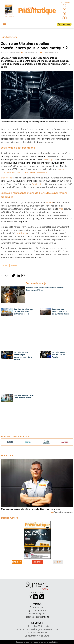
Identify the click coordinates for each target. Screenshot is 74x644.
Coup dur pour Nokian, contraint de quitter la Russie (61, 311)
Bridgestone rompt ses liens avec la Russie (24, 397)
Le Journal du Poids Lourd (37, 636)
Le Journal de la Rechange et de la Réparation (37, 629)
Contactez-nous (37, 607)
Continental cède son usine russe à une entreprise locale (23, 311)
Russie (4, 266)
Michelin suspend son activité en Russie (60, 355)
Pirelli (61, 209)
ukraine (14, 266)
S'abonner (37, 562)
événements (65, 3)
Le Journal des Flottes (37, 633)
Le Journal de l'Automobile (37, 626)
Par (31, 53)
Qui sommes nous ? (37, 610)
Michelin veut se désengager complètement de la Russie (23, 356)
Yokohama (22, 233)
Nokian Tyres (49, 160)
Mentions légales (37, 614)
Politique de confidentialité (37, 617)
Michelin (49, 202)
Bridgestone (6, 178)
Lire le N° (17, 562)
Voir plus (58, 562)
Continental (37, 184)
